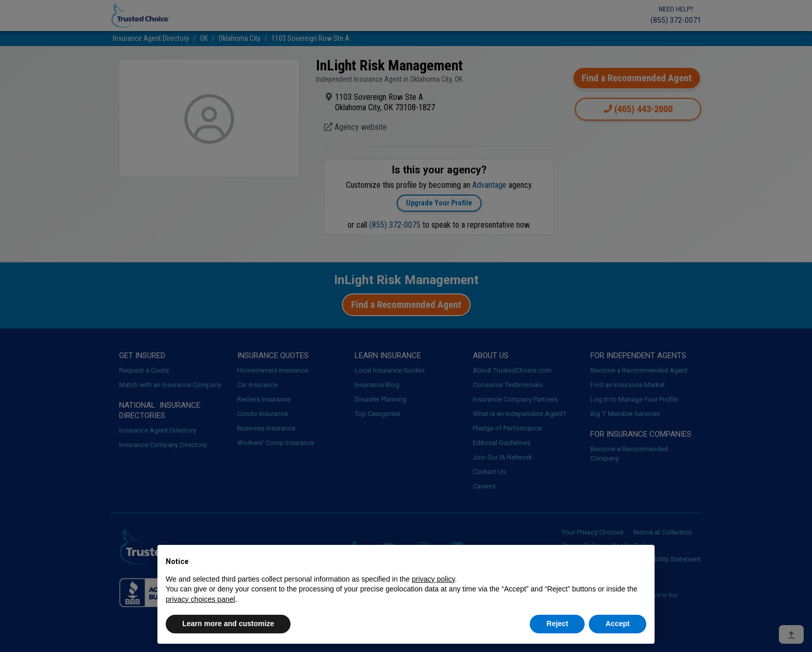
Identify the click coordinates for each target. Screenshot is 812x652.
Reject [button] (557, 624)
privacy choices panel (200, 599)
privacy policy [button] (433, 579)
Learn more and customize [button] (228, 624)
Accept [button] (618, 624)
